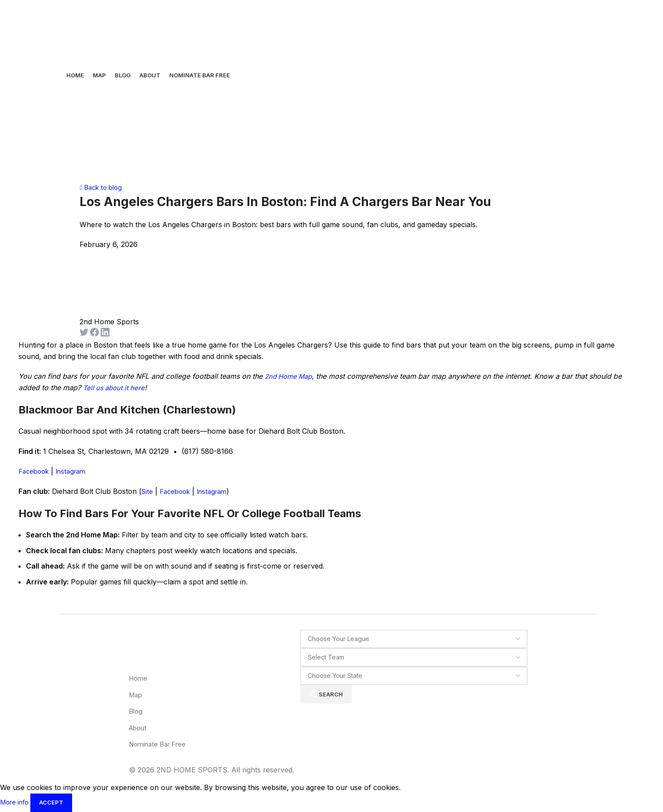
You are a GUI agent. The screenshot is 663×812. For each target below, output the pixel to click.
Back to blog (103, 187)
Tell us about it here (116, 388)
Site (148, 491)
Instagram (75, 471)
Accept (56, 802)
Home (139, 678)
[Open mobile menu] (73, 156)
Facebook (35, 471)
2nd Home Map (290, 376)
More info (18, 802)
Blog (136, 711)
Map (136, 695)
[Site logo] (91, 32)
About (139, 728)
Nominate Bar (161, 744)
